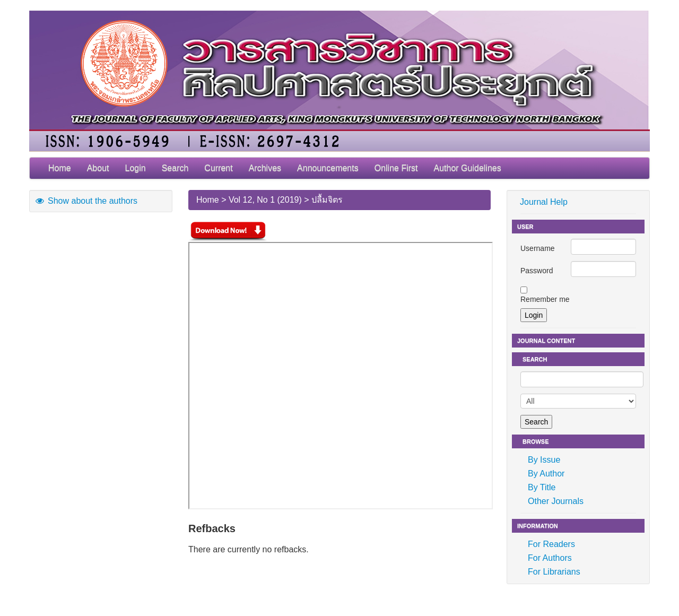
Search (175, 168)
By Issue (544, 460)
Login (136, 168)
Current (218, 168)
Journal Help (544, 202)
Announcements (328, 168)
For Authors (550, 558)
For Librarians (554, 572)
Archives (265, 168)
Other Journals (556, 501)
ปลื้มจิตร (327, 200)
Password (537, 271)
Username (538, 248)
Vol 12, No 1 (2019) (265, 200)
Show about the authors (86, 201)
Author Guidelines (468, 168)
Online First (396, 168)
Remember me (545, 299)
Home (60, 168)
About (98, 168)
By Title (542, 487)
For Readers (551, 544)
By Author (546, 474)
